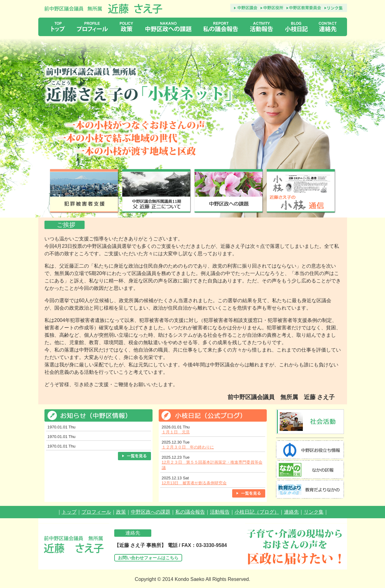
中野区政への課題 (151, 512)
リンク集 (314, 512)
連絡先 (291, 512)
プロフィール (96, 512)
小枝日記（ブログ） (257, 512)
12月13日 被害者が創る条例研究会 (194, 483)
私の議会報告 (190, 512)
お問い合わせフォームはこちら (148, 558)
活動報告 (220, 512)
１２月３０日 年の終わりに (188, 447)
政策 (121, 512)
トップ (69, 512)
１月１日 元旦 (176, 432)
